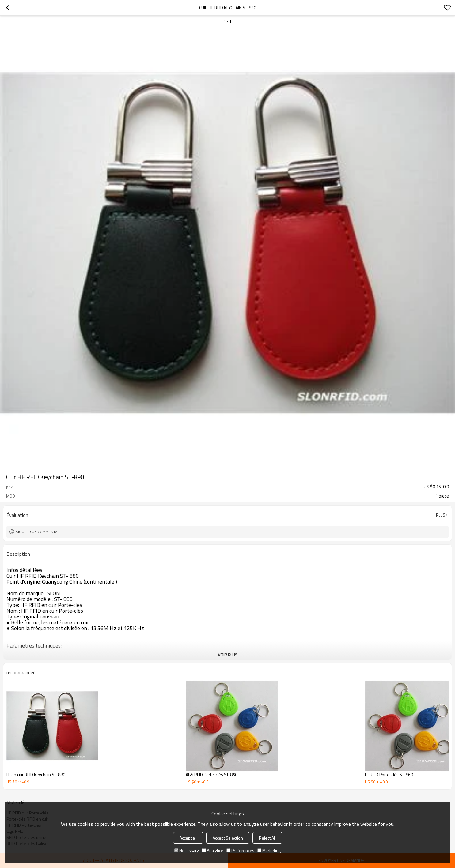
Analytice (213, 850)
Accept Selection (228, 838)
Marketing (269, 850)
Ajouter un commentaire (39, 532)
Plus (441, 515)
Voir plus (228, 655)
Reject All (267, 838)
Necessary (187, 850)
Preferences (240, 850)
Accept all (188, 838)
